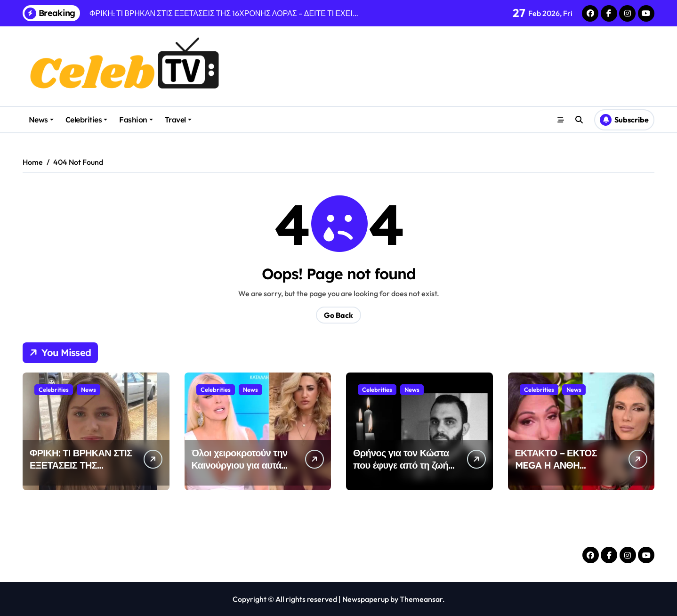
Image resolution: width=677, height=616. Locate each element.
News (41, 120)
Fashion (136, 120)
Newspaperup (366, 599)
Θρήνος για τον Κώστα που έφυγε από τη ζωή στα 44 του (401, 465)
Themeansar (421, 599)
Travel (178, 120)
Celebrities (87, 120)
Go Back (338, 315)
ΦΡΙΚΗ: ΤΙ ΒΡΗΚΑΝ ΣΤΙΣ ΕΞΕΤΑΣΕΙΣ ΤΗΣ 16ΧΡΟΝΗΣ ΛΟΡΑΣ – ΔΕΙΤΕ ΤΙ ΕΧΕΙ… (81, 471)
